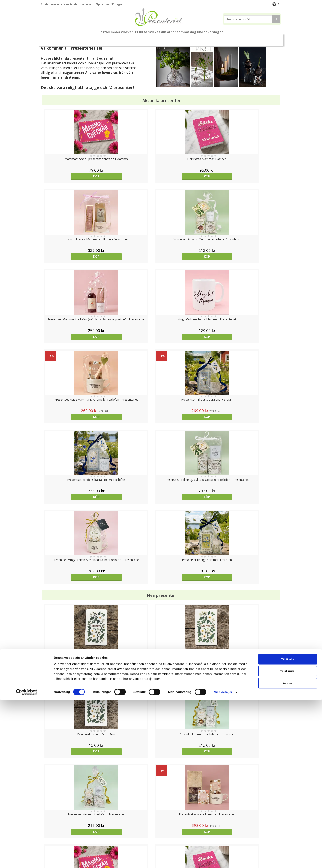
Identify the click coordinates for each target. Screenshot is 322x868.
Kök (221, 39)
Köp (71, 176)
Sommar (137, 39)
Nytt (49, 39)
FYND (161, 48)
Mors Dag (68, 39)
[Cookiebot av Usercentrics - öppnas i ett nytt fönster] (27, 860)
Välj (71, 605)
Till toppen (161, 809)
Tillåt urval (288, 839)
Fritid (236, 39)
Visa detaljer (223, 860)
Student (120, 39)
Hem (205, 39)
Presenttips (184, 39)
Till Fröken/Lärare (97, 39)
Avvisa (288, 851)
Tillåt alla (288, 827)
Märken (270, 39)
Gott (253, 39)
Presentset (159, 39)
